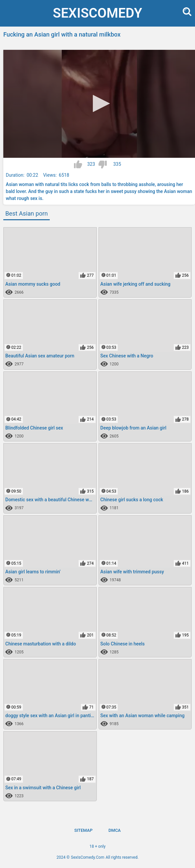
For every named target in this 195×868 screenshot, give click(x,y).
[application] (99, 104)
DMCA (115, 830)
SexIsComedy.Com (88, 857)
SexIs (97, 13)
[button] (99, 103)
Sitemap (83, 830)
